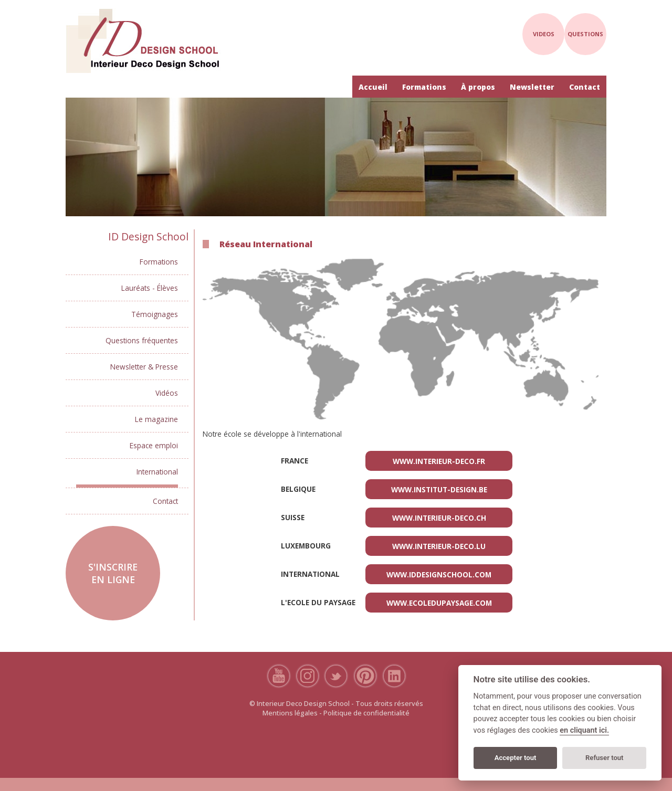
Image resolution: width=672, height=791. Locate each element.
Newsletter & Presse (144, 367)
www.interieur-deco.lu (439, 546)
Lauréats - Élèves (150, 288)
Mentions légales (290, 713)
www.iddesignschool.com (439, 574)
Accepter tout (516, 758)
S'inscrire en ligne (113, 573)
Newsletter (532, 87)
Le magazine (156, 419)
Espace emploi (154, 445)
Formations (424, 87)
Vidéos (167, 393)
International (157, 472)
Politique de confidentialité (366, 713)
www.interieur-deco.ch (439, 518)
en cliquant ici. (584, 730)
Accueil (373, 87)
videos (544, 34)
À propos (478, 87)
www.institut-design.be (439, 489)
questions (585, 34)
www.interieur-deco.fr (439, 461)
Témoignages (155, 314)
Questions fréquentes (142, 340)
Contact (585, 87)
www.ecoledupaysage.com (439, 603)
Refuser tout (605, 758)
